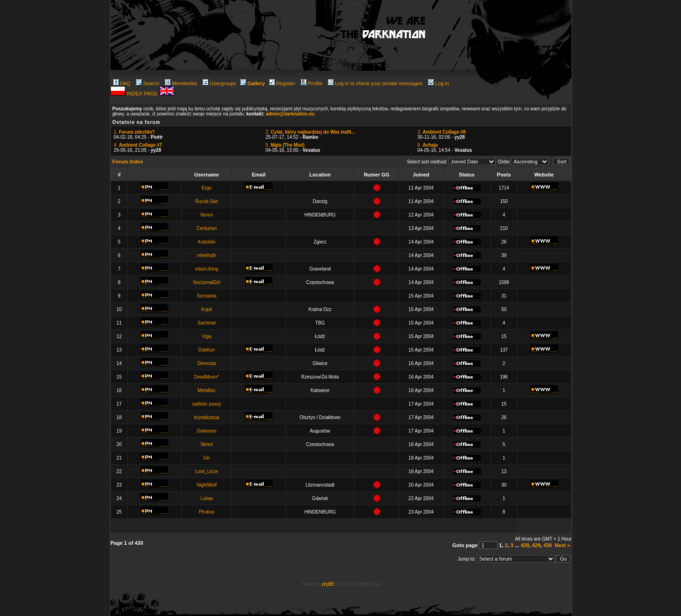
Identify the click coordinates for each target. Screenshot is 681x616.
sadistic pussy (207, 404)
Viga (207, 336)
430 (547, 545)
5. (285, 145)
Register (282, 83)
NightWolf (207, 485)
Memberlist (181, 83)
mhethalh (207, 255)
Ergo (207, 188)
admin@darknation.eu (290, 114)
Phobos (207, 512)
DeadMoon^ (207, 377)
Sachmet (207, 323)
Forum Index (128, 162)
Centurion (207, 228)
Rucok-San (207, 201)
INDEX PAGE (143, 94)
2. (310, 132)
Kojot (207, 309)
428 (524, 545)
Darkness (207, 431)
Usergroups (219, 83)
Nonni (207, 215)
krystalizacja (206, 417)
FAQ (122, 83)
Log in (439, 83)
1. (134, 132)
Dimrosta (207, 363)
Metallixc (207, 390)
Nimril (207, 444)
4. (138, 145)
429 (536, 545)
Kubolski (207, 242)
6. (428, 145)
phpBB (328, 584)
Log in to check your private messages (375, 83)
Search (148, 83)
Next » (562, 545)
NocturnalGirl (206, 282)
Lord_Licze (207, 471)
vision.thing (207, 269)
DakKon (207, 350)
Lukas (207, 498)
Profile (312, 83)
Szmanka (207, 296)
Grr (206, 458)
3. (442, 132)
